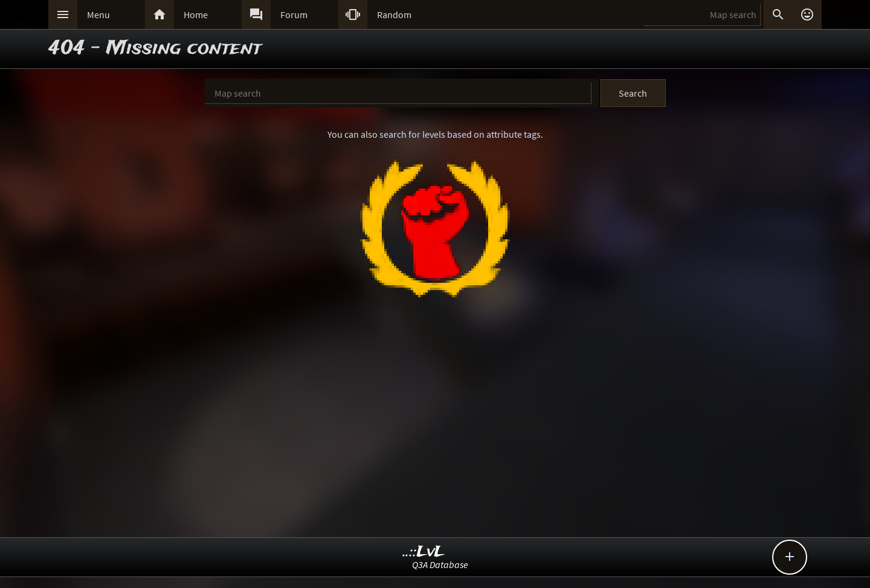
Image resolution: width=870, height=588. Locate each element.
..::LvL (424, 552)
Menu (98, 15)
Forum (294, 15)
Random (394, 15)
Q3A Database (440, 564)
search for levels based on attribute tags (460, 134)
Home (196, 15)
